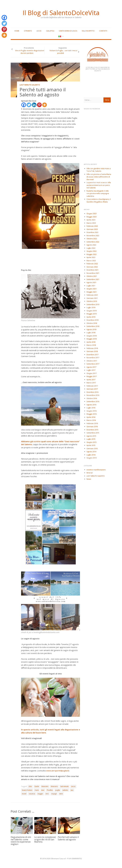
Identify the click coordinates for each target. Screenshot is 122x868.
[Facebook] (24, 105)
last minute (64, 786)
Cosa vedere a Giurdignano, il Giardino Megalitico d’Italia (99, 200)
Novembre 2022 (93, 235)
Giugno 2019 (92, 311)
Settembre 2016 (93, 401)
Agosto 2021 (91, 282)
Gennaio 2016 (92, 426)
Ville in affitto (88, 31)
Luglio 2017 (91, 370)
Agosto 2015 (91, 436)
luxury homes (27, 790)
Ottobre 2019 (92, 301)
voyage (54, 794)
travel (24, 794)
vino (47, 794)
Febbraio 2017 (92, 386)
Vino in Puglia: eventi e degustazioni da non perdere (30, 52)
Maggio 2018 (92, 339)
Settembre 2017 (93, 364)
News (89, 479)
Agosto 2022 (91, 245)
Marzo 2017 (91, 383)
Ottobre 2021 (92, 276)
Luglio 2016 (91, 408)
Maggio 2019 (92, 314)
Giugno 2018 (92, 336)
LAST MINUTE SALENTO (30, 85)
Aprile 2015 (91, 445)
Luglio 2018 (91, 333)
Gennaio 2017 (92, 389)
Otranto (28, 31)
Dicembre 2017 (92, 355)
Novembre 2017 (93, 358)
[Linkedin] (34, 105)
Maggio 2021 (92, 292)
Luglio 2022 (91, 248)
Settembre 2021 (93, 279)
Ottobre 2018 (92, 323)
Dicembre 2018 (92, 320)
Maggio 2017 (92, 376)
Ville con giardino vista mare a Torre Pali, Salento (99, 170)
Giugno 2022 (92, 251)
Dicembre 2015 (92, 430)
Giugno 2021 (92, 289)
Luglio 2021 (91, 286)
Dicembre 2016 (92, 392)
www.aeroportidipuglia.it (57, 771)
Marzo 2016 (91, 420)
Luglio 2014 (91, 455)
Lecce (39, 31)
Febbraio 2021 (92, 295)
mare (37, 790)
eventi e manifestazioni (96, 470)
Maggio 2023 (92, 217)
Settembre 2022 (93, 242)
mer (43, 790)
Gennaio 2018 (92, 351)
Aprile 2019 (91, 317)
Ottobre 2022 (92, 239)
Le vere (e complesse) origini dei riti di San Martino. (45, 839)
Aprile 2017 (91, 380)
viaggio (40, 794)
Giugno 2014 (92, 458)
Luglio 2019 (91, 307)
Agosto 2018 (91, 329)
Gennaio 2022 (92, 267)
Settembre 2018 (93, 326)
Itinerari (90, 473)
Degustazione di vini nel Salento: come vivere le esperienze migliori (21, 841)
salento (65, 790)
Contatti (103, 31)
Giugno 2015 (92, 442)
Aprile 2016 (91, 417)
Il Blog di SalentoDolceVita (61, 13)
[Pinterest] (39, 105)
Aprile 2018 (91, 342)
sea (72, 790)
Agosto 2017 (91, 367)
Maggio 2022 (92, 254)
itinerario (54, 786)
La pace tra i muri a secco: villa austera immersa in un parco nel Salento (99, 185)
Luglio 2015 (91, 439)
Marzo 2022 (91, 261)
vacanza (32, 794)
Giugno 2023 (92, 214)
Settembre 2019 (93, 304)
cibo (30, 786)
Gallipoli (50, 31)
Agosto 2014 (91, 452)
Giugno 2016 (92, 411)
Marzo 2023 (91, 223)
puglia (58, 790)
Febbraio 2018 (92, 348)
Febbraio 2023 (92, 226)
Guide (37, 786)
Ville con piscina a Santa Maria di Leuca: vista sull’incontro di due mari (99, 177)
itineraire (45, 786)
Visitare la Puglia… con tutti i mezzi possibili (63, 52)
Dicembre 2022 (92, 232)
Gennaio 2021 (92, 298)
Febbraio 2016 (92, 423)
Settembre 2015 (93, 433)
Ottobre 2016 (92, 398)
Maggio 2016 (92, 414)
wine (61, 794)
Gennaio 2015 (92, 448)
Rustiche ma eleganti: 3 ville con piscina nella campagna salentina (98, 193)
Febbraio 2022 (92, 264)
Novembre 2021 (93, 273)
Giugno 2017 (92, 373)
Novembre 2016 (93, 395)
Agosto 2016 (91, 405)
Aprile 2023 (91, 220)
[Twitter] (29, 105)
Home (17, 31)
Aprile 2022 (91, 257)
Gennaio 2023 (92, 229)
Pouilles (50, 790)
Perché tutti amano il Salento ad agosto (68, 838)
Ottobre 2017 (92, 361)
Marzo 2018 (91, 345)
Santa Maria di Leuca (68, 31)
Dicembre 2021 (92, 270)
